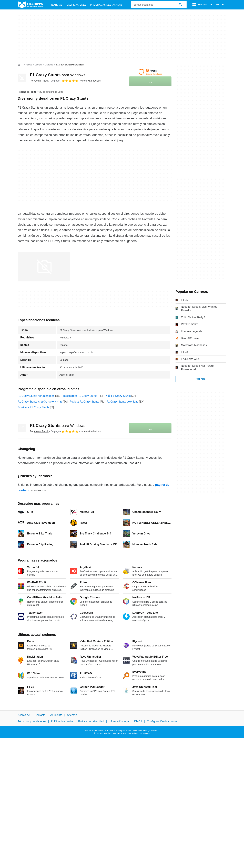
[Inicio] (19, 65)
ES (221, 5)
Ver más (201, 379)
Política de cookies (62, 721)
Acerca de (24, 715)
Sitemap (72, 715)
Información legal (119, 721)
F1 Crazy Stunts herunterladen (36, 396)
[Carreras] (49, 65)
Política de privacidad (91, 721)
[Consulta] (159, 5)
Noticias (57, 5)
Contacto (40, 715)
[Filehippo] (30, 5)
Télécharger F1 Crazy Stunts (80, 396)
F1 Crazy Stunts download (123, 402)
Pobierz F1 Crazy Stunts (84, 402)
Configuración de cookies (162, 721)
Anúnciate (56, 715)
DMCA (138, 721)
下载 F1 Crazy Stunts (118, 396)
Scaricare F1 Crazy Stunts (33, 407)
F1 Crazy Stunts (58, 75)
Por (39, 81)
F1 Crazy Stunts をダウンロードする (40, 402)
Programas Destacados (106, 5)
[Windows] (28, 65)
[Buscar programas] (180, 5)
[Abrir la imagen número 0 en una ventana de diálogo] (44, 267)
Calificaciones (76, 5)
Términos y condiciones (32, 721)
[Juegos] (38, 65)
